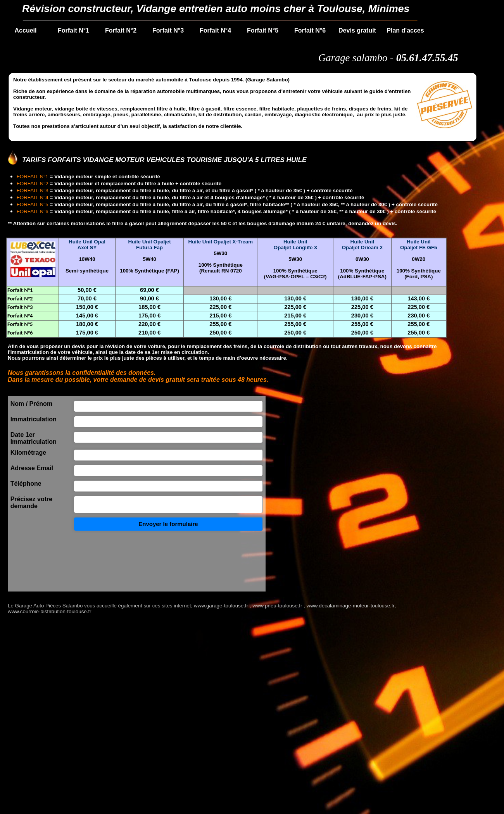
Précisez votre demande (32, 503)
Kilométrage (28, 453)
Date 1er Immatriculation (34, 438)
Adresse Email (32, 468)
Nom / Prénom (31, 404)
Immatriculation (34, 419)
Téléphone (26, 484)
